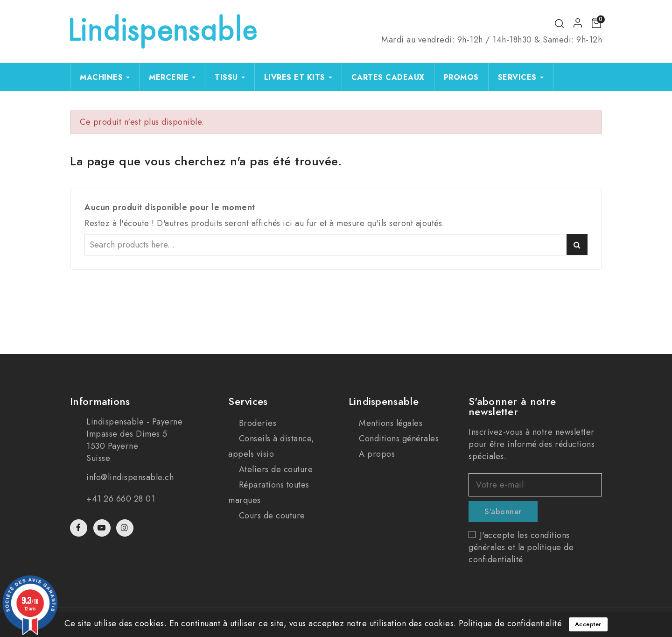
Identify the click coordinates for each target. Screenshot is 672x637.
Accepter (588, 624)
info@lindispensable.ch (130, 477)
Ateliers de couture (274, 469)
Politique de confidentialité (510, 623)
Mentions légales (390, 423)
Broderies (256, 423)
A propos (376, 454)
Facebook (80, 528)
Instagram (126, 528)
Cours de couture (271, 516)
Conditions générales (398, 439)
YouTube (103, 528)
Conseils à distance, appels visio (271, 446)
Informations (100, 401)
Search (577, 244)
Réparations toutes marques (269, 492)
